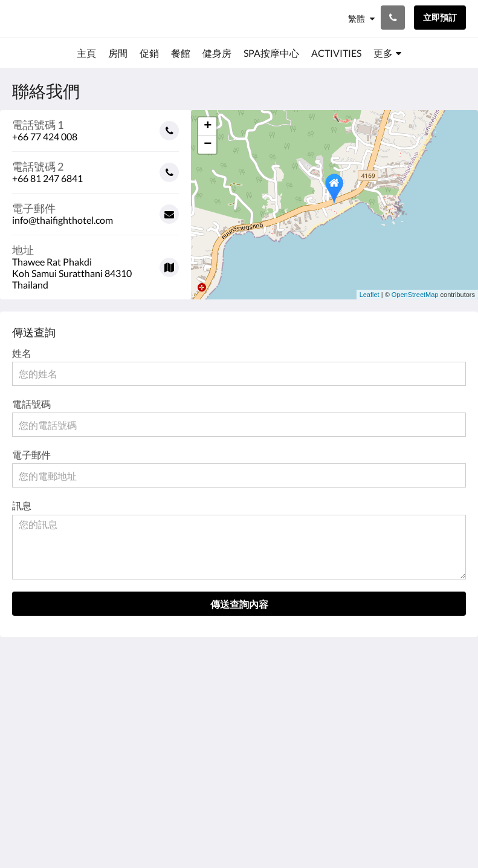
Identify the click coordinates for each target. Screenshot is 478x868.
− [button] (208, 145)
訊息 (22, 505)
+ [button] (208, 126)
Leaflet (370, 295)
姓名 (22, 353)
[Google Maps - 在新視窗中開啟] (95, 263)
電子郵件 (31, 455)
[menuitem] (86, 53)
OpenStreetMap (415, 295)
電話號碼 (31, 404)
